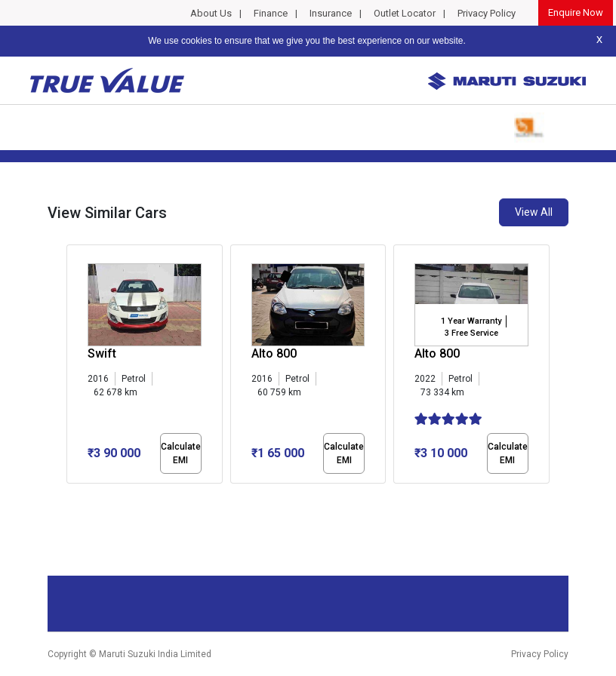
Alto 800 (274, 353)
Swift (102, 353)
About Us (211, 13)
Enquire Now (576, 12)
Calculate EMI (181, 453)
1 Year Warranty (471, 321)
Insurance (331, 13)
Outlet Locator (405, 13)
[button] (71, 496)
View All (534, 212)
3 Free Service (471, 333)
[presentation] (74, 367)
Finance (271, 13)
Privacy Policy (487, 13)
